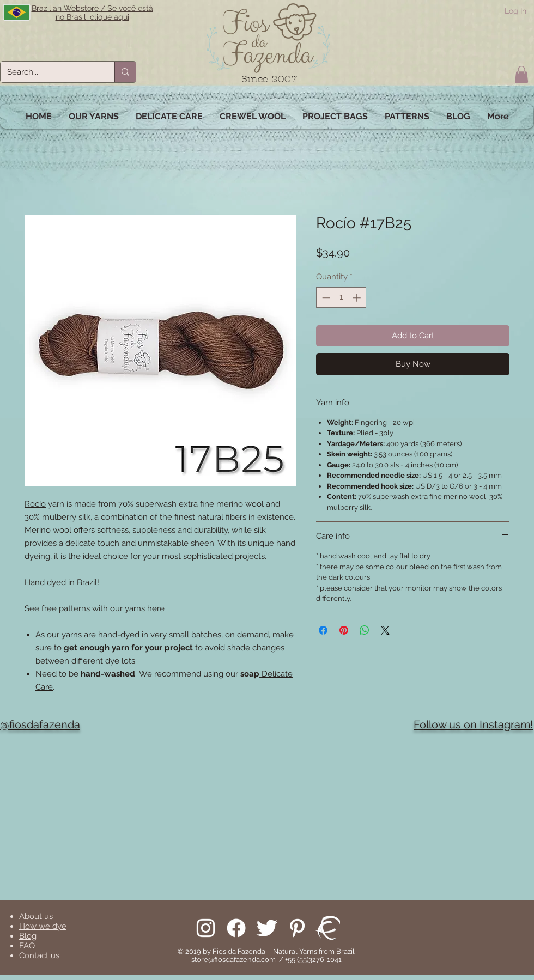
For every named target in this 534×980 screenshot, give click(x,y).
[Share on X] (385, 630)
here (156, 608)
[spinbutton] (341, 298)
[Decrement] (325, 298)
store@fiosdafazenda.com (233, 960)
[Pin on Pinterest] (344, 630)
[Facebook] (236, 928)
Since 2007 (269, 79)
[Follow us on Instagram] (206, 928)
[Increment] (358, 298)
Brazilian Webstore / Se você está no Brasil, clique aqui (92, 13)
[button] (521, 74)
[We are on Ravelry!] (328, 928)
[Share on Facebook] (323, 630)
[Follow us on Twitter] (267, 928)
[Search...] (49, 72)
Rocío (35, 504)
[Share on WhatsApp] (365, 630)
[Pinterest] (297, 928)
